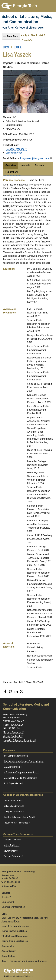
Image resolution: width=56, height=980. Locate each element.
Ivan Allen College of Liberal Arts (23, 28)
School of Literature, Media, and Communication (27, 19)
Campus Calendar (13, 856)
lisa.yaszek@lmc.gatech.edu (36, 158)
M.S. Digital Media (13, 767)
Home (6, 47)
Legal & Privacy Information (15, 926)
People (18, 47)
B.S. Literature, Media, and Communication (24, 761)
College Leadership (14, 806)
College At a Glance (14, 812)
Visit (42, 35)
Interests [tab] (26, 165)
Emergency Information (13, 907)
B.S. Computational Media (17, 756)
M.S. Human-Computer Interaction (21, 772)
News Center (11, 851)
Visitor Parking (12, 845)
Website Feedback (13, 736)
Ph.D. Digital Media (14, 783)
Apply (25, 35)
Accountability (9, 951)
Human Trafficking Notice (14, 931)
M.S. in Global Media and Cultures (21, 778)
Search (27, 40)
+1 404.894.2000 (12, 882)
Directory (6, 897)
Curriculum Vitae (14, 153)
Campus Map (10, 886)
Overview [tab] (11, 165)
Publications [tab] (12, 172)
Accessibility (8, 946)
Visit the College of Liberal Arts (19, 817)
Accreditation (8, 956)
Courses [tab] (39, 165)
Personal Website (16, 149)
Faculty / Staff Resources (17, 823)
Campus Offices (12, 840)
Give (34, 35)
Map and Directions (14, 732)
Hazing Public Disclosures (15, 941)
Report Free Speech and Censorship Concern (24, 961)
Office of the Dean (14, 800)
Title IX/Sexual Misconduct (15, 936)
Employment (8, 902)
